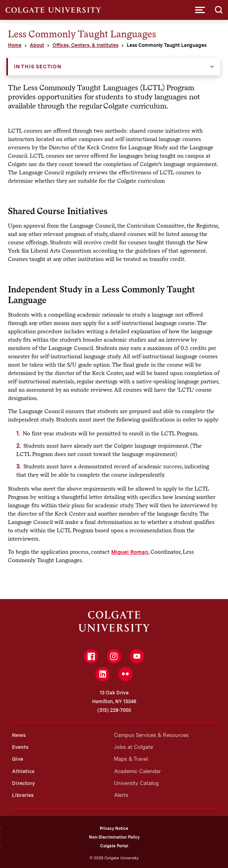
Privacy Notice (114, 828)
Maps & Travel (131, 759)
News (19, 735)
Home (15, 45)
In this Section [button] (38, 67)
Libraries (23, 795)
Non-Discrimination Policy (114, 837)
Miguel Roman (130, 552)
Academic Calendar (137, 771)
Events (20, 747)
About (37, 45)
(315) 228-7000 (114, 710)
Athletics (23, 771)
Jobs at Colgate (133, 747)
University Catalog (136, 783)
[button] (200, 10)
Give (17, 759)
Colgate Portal (114, 846)
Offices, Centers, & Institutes (85, 45)
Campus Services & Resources (151, 735)
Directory (23, 783)
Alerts (121, 795)
